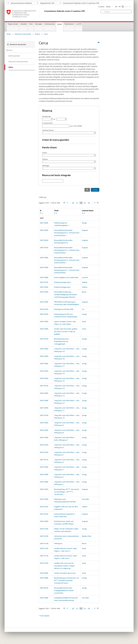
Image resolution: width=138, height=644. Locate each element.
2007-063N (44, 230)
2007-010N (44, 563)
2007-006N (44, 598)
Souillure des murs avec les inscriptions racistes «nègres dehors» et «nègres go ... (64, 566)
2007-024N (44, 499)
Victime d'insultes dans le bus (65, 573)
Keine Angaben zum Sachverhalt (66, 277)
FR (120, 7)
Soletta (85, 282)
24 (89, 203)
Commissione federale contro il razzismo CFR (80, 3)
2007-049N (44, 329)
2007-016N (44, 536)
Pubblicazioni (69, 24)
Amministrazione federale (20, 3)
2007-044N (44, 364)
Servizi (60, 24)
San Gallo (85, 499)
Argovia (85, 230)
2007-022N (44, 507)
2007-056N (44, 287)
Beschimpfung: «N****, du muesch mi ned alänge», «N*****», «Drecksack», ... (67, 492)
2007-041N (44, 386)
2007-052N (44, 314)
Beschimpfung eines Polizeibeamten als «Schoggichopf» (61, 341)
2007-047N (44, 339)
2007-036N (44, 423)
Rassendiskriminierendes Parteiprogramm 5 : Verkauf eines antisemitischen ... (67, 233)
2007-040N (44, 393)
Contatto (101, 7)
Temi (31, 24)
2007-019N (44, 529)
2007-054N (44, 302)
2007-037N (44, 415)
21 (77, 203)
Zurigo (84, 223)
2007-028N (44, 482)
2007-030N (44, 467)
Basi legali (39, 24)
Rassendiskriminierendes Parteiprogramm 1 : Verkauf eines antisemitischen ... (67, 270)
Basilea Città (87, 536)
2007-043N (44, 371)
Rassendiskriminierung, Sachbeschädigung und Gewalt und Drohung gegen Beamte (65, 294)
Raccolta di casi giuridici (23, 34)
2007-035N (44, 430)
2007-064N (44, 223)
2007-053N (44, 309)
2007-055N (44, 292)
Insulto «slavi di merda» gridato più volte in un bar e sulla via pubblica (66, 331)
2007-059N (44, 267)
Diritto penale (14, 56)
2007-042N (44, 378)
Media (108, 7)
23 (85, 203)
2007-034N (44, 437)
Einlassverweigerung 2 (62, 282)
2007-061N (44, 248)
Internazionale (50, 24)
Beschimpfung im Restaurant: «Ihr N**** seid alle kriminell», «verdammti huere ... (67, 580)
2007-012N (44, 548)
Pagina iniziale (13, 24)
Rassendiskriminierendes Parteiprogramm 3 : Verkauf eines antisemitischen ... (67, 250)
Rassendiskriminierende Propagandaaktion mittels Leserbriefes (64, 590)
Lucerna (85, 277)
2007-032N (44, 452)
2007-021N (44, 514)
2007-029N (44, 474)
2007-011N (44, 556)
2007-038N (44, 408)
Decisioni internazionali (18, 62)
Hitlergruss (58, 543)
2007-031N (44, 460)
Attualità (24, 24)
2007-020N (44, 521)
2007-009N (44, 573)
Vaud (84, 321)
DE (116, 7)
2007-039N (44, 400)
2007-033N (44, 445)
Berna (84, 292)
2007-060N (44, 258)
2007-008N (44, 578)
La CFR (79, 24)
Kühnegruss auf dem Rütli (64, 309)
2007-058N (44, 277)
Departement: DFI (46, 3)
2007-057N (44, 282)
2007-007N (44, 588)
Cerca (46, 34)
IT (123, 7)
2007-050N (44, 321)
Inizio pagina (45, 616)
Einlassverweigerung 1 (62, 287)
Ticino (84, 329)
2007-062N (44, 240)
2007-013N (44, 543)
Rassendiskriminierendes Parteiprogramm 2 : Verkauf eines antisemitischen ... (67, 260)
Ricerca (38, 34)
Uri (83, 309)
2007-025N (44, 489)
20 (73, 203)
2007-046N (44, 349)
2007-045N (44, 356)
